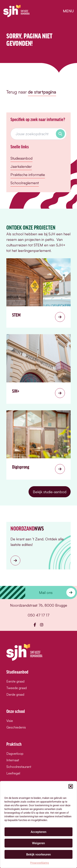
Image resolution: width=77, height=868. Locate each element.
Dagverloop (15, 754)
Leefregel (13, 773)
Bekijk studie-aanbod (50, 492)
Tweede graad (17, 688)
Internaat (13, 760)
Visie (10, 721)
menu (68, 11)
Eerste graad (15, 681)
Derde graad (15, 694)
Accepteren (38, 832)
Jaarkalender (21, 166)
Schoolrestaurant (19, 767)
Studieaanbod (21, 158)
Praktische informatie (28, 175)
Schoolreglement (25, 183)
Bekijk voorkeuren (39, 854)
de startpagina (42, 92)
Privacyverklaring (40, 863)
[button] (71, 786)
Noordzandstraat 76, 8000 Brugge (39, 605)
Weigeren (38, 843)
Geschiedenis (16, 727)
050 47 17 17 (39, 615)
